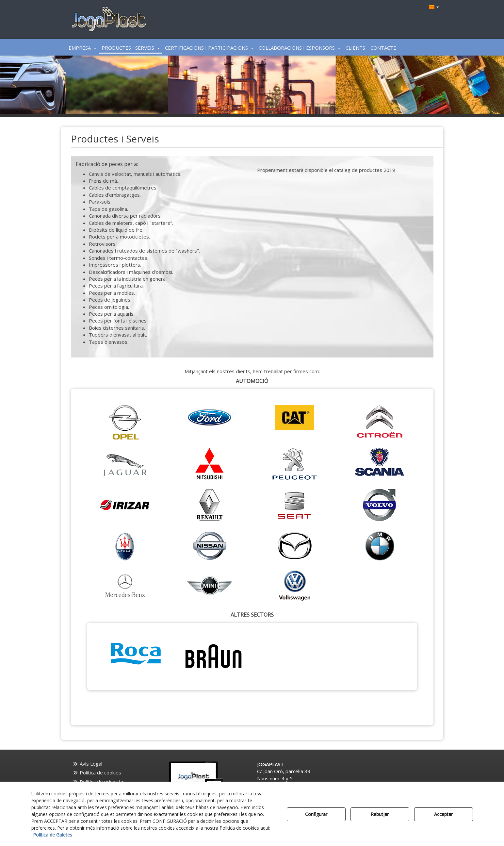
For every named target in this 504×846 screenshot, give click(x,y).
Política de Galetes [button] (53, 835)
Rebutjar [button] (380, 814)
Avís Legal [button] (88, 764)
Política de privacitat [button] (99, 782)
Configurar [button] (316, 814)
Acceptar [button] (443, 814)
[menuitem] (433, 7)
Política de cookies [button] (97, 772)
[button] (109, 20)
